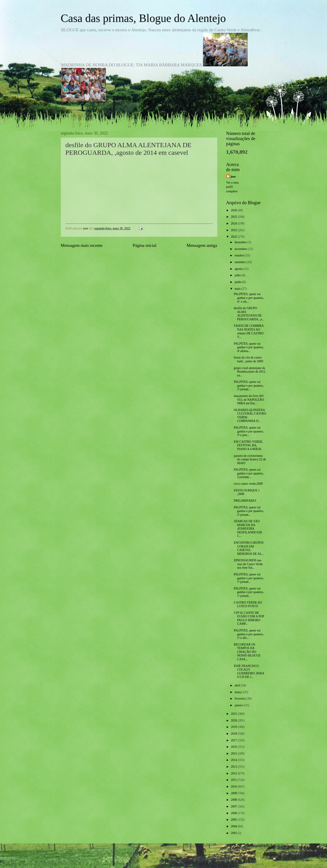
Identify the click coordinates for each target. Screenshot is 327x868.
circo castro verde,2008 (248, 484)
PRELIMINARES (245, 501)
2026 (234, 210)
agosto (239, 269)
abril (238, 685)
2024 (234, 223)
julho (238, 275)
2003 (234, 833)
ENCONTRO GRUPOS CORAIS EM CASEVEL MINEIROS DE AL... (249, 548)
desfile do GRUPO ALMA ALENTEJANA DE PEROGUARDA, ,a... (249, 314)
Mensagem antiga (202, 245)
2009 (234, 793)
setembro (241, 262)
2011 (234, 780)
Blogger (188, 859)
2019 (234, 727)
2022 (234, 237)
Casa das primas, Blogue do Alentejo (143, 18)
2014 (234, 760)
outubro (240, 255)
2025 (234, 217)
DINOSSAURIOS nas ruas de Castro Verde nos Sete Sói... (248, 564)
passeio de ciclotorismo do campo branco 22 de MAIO (250, 459)
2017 (234, 740)
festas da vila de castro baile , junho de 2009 (248, 359)
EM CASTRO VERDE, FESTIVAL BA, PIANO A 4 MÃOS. (248, 445)
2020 (234, 720)
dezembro (241, 242)
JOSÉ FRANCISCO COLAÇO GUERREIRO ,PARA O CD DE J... (249, 672)
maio (238, 289)
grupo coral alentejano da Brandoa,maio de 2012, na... (250, 372)
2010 (234, 787)
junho (238, 282)
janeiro (239, 705)
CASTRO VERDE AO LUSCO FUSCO (248, 604)
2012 (234, 773)
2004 (234, 826)
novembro (241, 249)
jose (233, 177)
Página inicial (145, 245)
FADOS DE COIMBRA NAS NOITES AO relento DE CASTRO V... (249, 331)
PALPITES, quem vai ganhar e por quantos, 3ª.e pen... (249, 431)
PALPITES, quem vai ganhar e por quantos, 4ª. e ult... (249, 298)
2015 (234, 754)
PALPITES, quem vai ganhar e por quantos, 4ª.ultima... (249, 347)
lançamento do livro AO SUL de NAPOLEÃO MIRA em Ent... (249, 400)
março (239, 692)
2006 (234, 813)
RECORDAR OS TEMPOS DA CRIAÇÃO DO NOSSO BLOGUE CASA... (247, 652)
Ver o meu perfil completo (233, 187)
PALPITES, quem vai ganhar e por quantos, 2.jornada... (249, 473)
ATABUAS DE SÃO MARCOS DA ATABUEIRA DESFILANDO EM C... (248, 529)
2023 (234, 230)
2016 (234, 747)
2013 (234, 767)
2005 (234, 820)
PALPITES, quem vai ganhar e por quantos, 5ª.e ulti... (249, 634)
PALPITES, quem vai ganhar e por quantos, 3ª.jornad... (249, 386)
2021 (234, 714)
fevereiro (240, 699)
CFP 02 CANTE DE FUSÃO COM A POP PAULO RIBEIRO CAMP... (249, 618)
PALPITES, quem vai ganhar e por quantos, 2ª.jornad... (249, 511)
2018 (234, 734)
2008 (234, 800)
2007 (234, 806)
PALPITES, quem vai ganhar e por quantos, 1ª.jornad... (249, 578)
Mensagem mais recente (82, 245)
